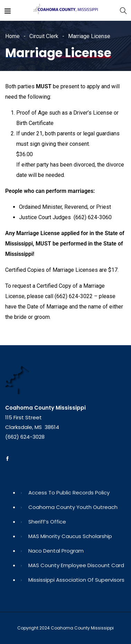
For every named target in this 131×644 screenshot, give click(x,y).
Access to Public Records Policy (69, 493)
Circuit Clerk (44, 36)
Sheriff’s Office (47, 522)
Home (12, 36)
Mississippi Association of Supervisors (76, 580)
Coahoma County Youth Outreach (73, 507)
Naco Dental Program (56, 551)
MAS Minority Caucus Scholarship (70, 536)
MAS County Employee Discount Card (76, 565)
